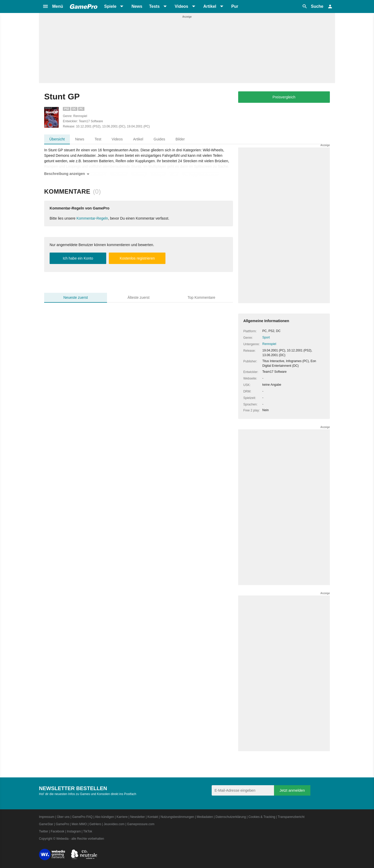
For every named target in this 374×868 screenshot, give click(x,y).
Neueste (76, 297)
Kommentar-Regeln (92, 218)
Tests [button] (154, 6)
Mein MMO (79, 824)
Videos (117, 139)
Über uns (63, 817)
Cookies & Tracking (262, 817)
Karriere (122, 817)
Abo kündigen (104, 817)
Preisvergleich (284, 97)
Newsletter (138, 817)
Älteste (139, 297)
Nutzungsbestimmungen (177, 817)
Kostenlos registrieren (137, 258)
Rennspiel (269, 344)
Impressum (47, 817)
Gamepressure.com (141, 824)
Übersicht (57, 139)
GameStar (46, 824)
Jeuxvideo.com (114, 824)
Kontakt (153, 817)
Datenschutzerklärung (231, 817)
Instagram (74, 831)
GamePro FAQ (82, 817)
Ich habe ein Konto (78, 258)
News (137, 6)
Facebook (58, 831)
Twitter (44, 831)
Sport (266, 337)
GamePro (62, 824)
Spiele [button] (110, 6)
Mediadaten (205, 817)
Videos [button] (182, 6)
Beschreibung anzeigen (68, 174)
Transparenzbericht (291, 817)
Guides (159, 139)
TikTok (88, 831)
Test (98, 139)
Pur (235, 6)
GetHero (95, 824)
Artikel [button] (210, 6)
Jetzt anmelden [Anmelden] (292, 790)
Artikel (138, 139)
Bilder (180, 139)
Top (201, 297)
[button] (53, 6)
